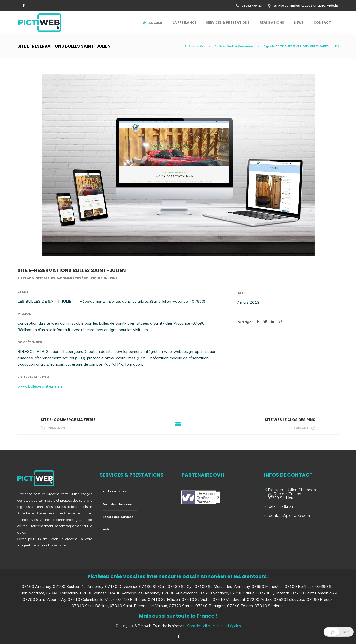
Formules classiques (118, 504)
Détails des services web (118, 523)
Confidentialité (199, 626)
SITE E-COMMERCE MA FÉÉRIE (68, 420)
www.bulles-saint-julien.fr (40, 386)
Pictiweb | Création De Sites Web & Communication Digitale (230, 46)
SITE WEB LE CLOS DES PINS (290, 420)
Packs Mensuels (115, 491)
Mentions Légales (227, 626)
